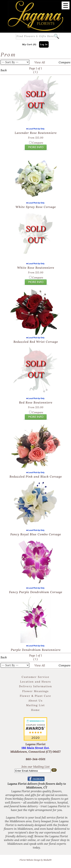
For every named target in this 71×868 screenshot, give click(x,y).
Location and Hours (35, 682)
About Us (35, 701)
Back (4, 70)
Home (36, 710)
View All (40, 62)
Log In (44, 44)
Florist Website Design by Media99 (35, 860)
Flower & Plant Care (36, 696)
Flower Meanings (36, 691)
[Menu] (66, 5)
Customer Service (35, 677)
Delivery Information (35, 686)
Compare (65, 62)
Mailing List (35, 705)
